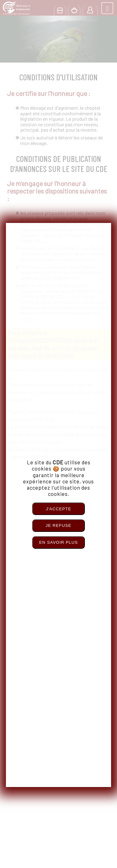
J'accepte (58, 509)
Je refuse (58, 525)
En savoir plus (58, 542)
